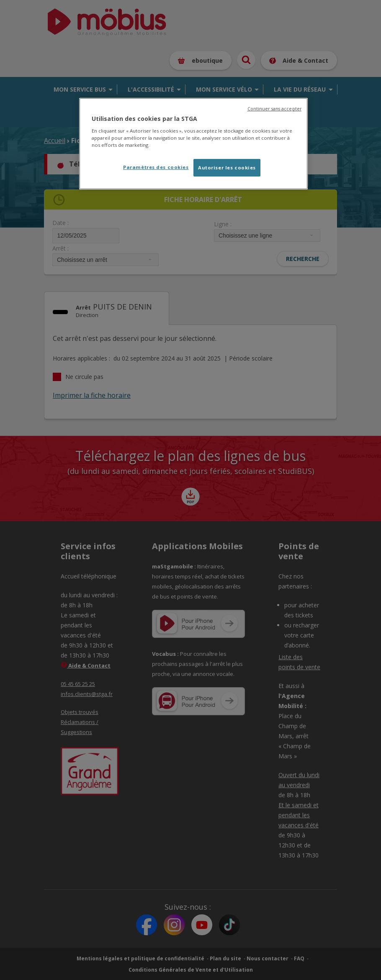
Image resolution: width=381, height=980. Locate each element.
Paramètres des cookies (156, 167)
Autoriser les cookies (227, 168)
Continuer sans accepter (274, 109)
